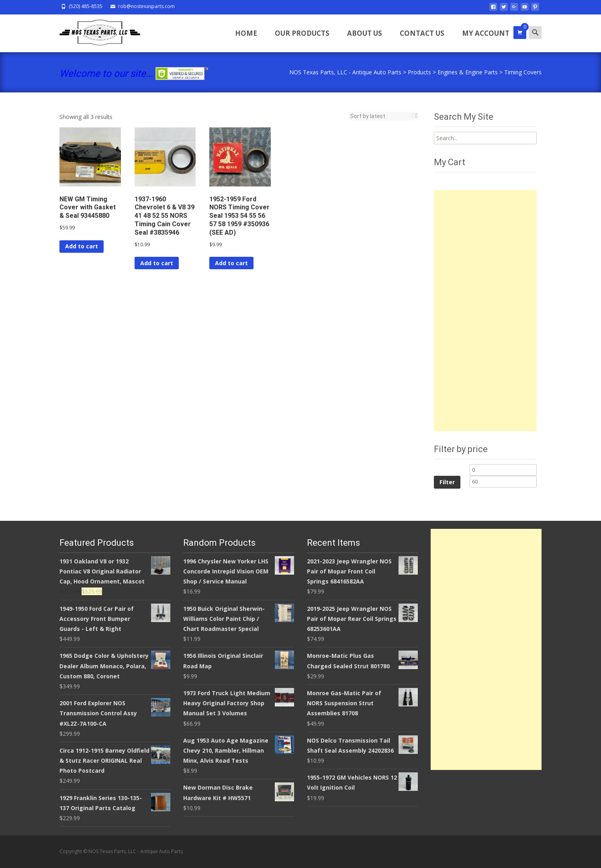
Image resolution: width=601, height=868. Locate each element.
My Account (486, 33)
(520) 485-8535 (86, 6)
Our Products (302, 33)
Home (246, 33)
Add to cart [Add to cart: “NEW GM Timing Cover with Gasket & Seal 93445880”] (82, 246)
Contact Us (422, 33)
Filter (447, 482)
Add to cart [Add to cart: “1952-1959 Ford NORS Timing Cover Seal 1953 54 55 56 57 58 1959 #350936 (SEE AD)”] (231, 263)
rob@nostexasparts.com (146, 6)
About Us (365, 33)
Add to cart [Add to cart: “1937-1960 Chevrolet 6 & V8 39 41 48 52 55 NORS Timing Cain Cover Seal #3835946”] (157, 263)
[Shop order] (381, 116)
